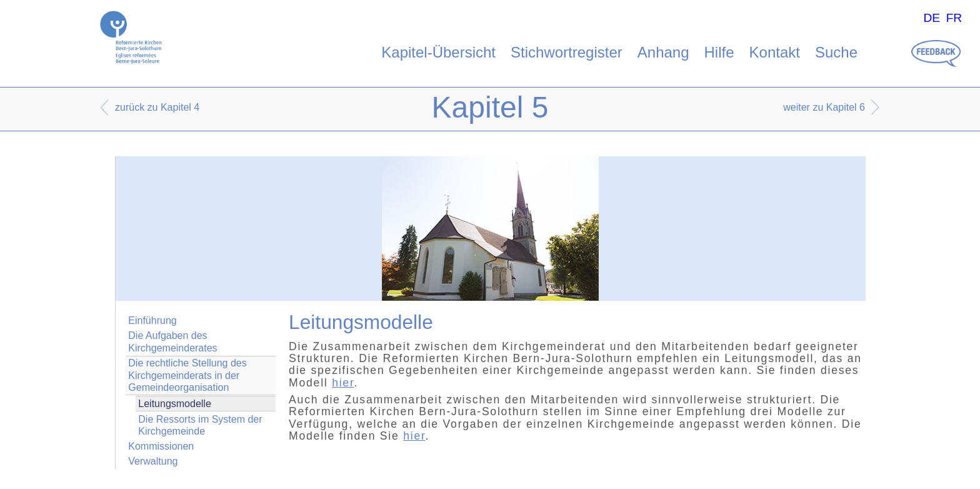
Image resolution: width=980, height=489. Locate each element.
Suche (836, 52)
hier (343, 383)
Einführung (152, 320)
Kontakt (775, 52)
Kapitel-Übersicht (438, 52)
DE (932, 18)
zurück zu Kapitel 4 (157, 107)
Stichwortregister (567, 52)
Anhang (663, 52)
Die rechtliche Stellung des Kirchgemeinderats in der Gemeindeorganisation (187, 375)
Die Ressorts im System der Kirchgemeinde (200, 425)
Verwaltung (153, 461)
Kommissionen (161, 446)
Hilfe (719, 52)
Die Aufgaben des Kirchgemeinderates (172, 341)
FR (954, 18)
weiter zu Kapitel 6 (824, 107)
